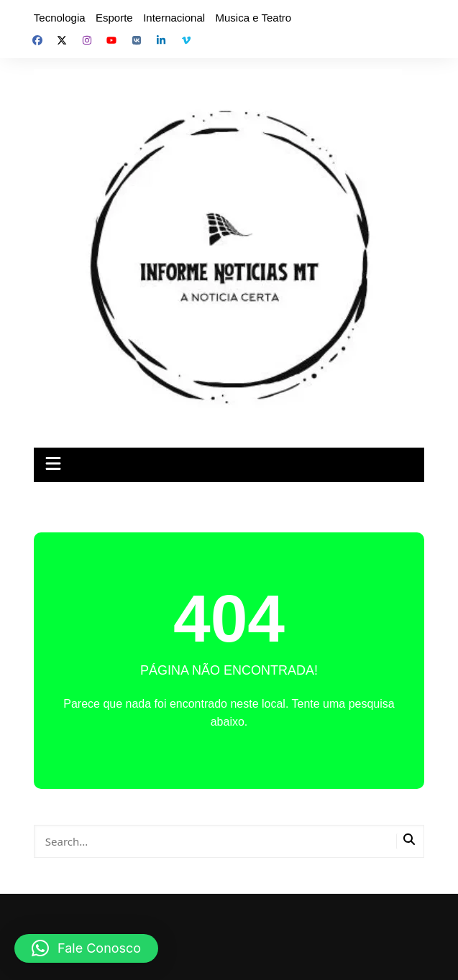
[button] (86, 948)
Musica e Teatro (254, 18)
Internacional (174, 18)
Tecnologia (60, 18)
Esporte (114, 18)
